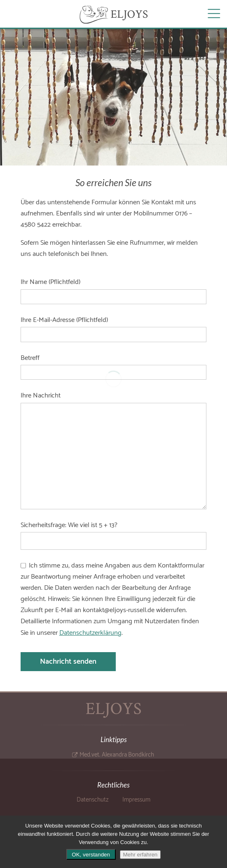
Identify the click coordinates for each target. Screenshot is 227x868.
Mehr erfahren (140, 855)
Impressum (136, 800)
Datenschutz (92, 800)
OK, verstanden (91, 855)
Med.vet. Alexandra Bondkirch (117, 755)
